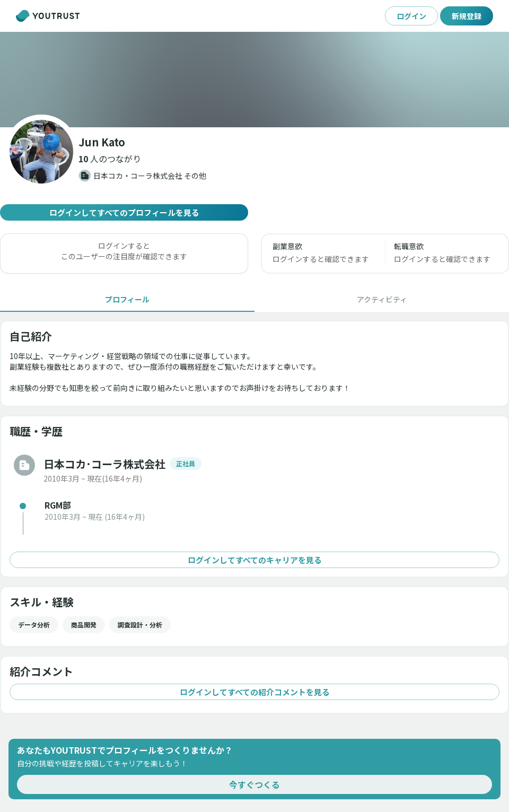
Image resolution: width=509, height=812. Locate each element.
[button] (110, 159)
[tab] (127, 299)
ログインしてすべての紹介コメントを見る (254, 692)
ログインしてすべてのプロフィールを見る (124, 212)
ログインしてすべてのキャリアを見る (254, 560)
